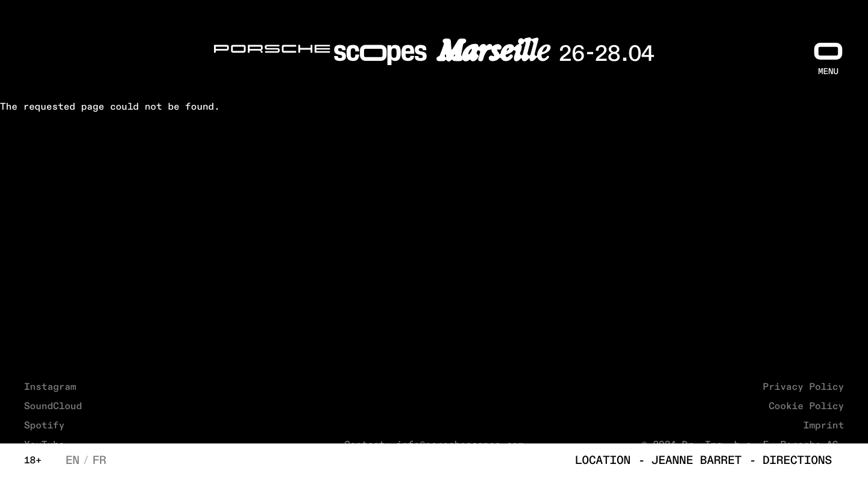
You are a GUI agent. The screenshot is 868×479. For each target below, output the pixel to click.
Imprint (824, 426)
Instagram (50, 387)
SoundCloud (53, 407)
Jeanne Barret (697, 461)
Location (603, 461)
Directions (797, 461)
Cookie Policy (806, 407)
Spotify (44, 426)
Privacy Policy (804, 387)
